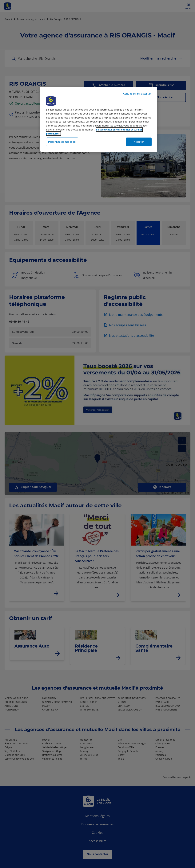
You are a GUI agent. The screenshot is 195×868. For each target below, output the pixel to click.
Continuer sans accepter (137, 94)
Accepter (139, 142)
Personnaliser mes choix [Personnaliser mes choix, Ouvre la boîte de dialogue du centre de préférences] (62, 142)
